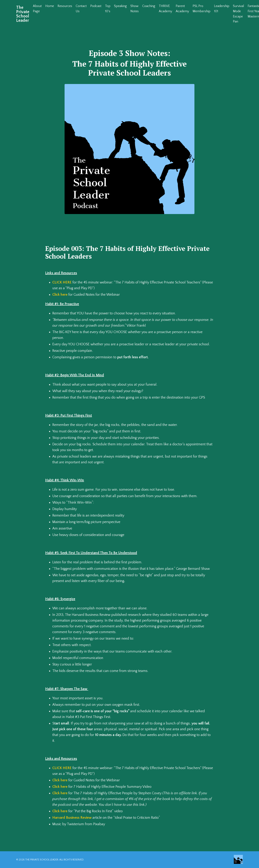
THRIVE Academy (165, 9)
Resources (65, 6)
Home (50, 6)
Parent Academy (182, 9)
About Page (37, 9)
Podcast (96, 6)
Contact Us (81, 9)
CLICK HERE (62, 282)
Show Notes (135, 9)
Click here (60, 295)
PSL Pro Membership (202, 9)
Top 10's (108, 9)
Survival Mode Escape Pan (238, 14)
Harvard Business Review (72, 818)
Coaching (149, 6)
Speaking (120, 6)
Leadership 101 (222, 9)
